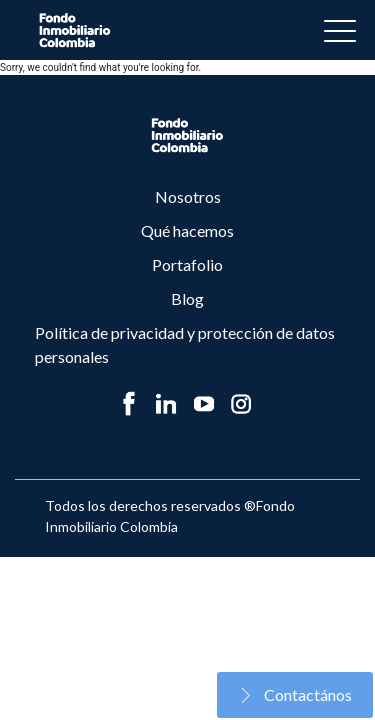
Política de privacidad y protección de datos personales (185, 344)
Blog (187, 298)
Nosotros (188, 196)
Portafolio (187, 264)
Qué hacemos (187, 230)
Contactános (295, 694)
